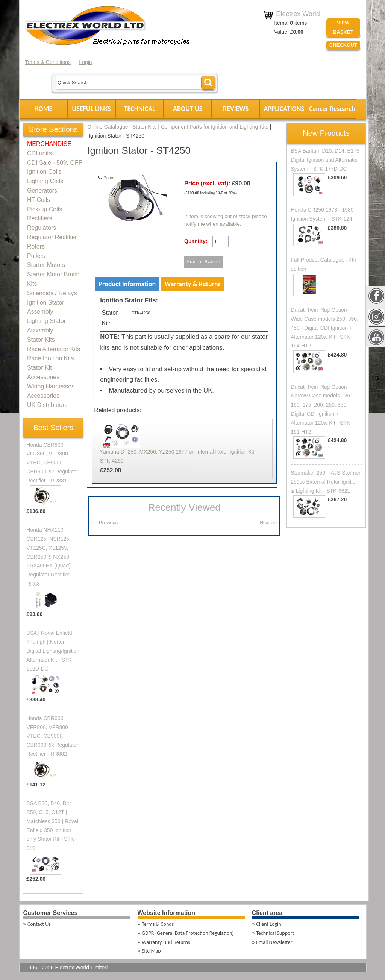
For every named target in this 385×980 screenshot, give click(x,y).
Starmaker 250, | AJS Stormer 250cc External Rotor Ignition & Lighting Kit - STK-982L (326, 482)
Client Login (268, 924)
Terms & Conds (158, 924)
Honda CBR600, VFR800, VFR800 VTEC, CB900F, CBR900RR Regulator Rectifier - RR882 (52, 736)
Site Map (151, 951)
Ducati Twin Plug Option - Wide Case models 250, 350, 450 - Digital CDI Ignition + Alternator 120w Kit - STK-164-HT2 (324, 328)
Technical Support (275, 933)
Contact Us (39, 924)
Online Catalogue (108, 127)
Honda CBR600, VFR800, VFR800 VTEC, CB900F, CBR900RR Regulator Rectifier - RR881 (52, 463)
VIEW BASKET (343, 27)
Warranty (152, 942)
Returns (182, 942)
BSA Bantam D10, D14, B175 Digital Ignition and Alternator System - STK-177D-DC (325, 160)
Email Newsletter (274, 942)
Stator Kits (145, 127)
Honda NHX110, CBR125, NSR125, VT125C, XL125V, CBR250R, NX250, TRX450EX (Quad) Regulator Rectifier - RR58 (50, 557)
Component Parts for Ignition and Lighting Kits (215, 127)
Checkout (343, 45)
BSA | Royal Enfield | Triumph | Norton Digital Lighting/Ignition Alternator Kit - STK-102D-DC (53, 651)
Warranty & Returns (193, 284)
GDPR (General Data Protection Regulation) (188, 933)
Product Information (127, 284)
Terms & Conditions (48, 62)
